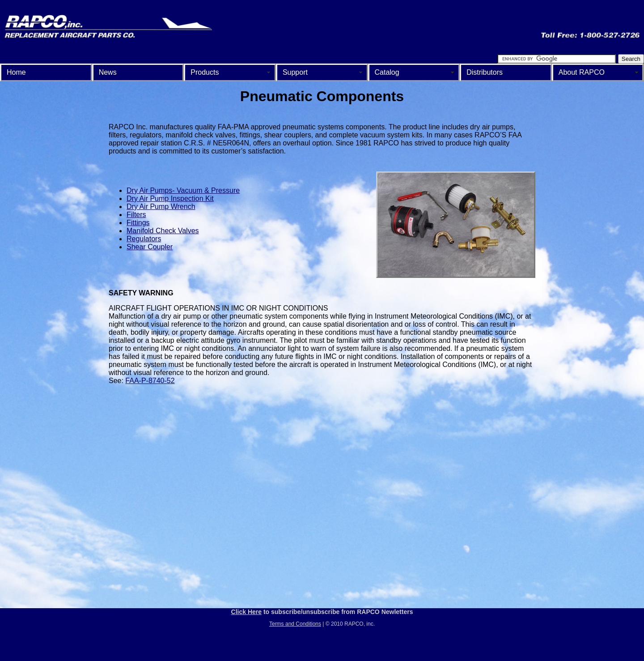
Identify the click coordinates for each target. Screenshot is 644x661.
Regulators (144, 239)
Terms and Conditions (295, 624)
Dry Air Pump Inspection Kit (170, 198)
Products (205, 72)
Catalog (387, 72)
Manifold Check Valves (163, 231)
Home (16, 72)
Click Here (246, 612)
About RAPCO (582, 72)
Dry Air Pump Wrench (161, 207)
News (108, 72)
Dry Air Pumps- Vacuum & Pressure (183, 190)
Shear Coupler (150, 247)
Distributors (485, 72)
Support (295, 72)
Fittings (138, 223)
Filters (136, 215)
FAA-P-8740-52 (150, 381)
